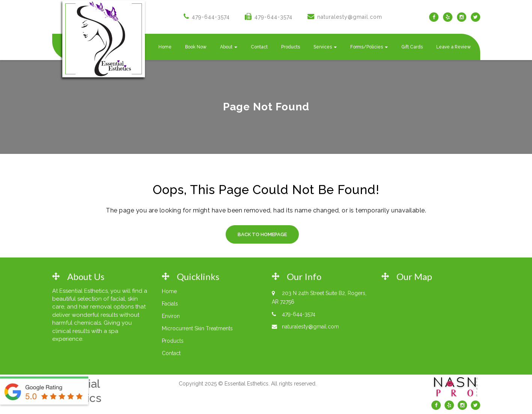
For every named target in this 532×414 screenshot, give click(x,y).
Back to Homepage (262, 234)
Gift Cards (412, 47)
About (229, 47)
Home (165, 47)
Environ (171, 316)
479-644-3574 (211, 17)
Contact (259, 47)
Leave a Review (454, 47)
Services (325, 47)
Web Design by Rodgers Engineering (248, 398)
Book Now (196, 47)
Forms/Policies (369, 47)
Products (291, 47)
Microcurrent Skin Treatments (197, 328)
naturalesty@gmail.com (350, 17)
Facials (170, 304)
